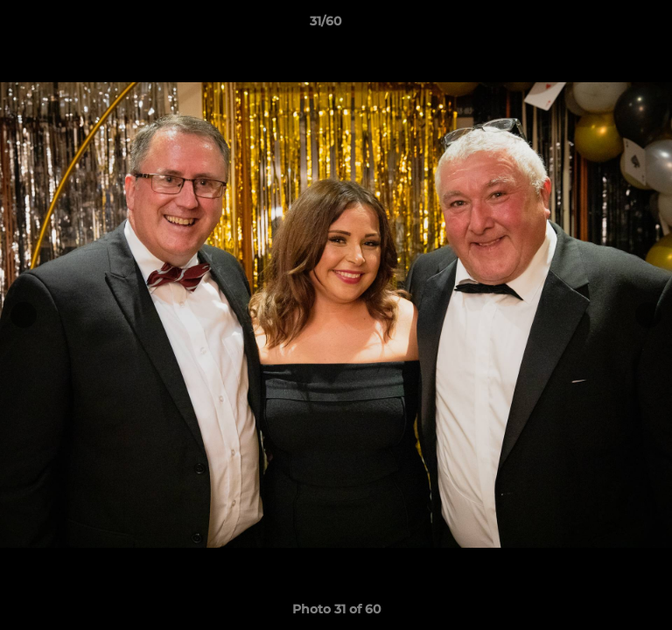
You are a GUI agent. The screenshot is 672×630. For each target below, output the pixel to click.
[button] (609, 25)
